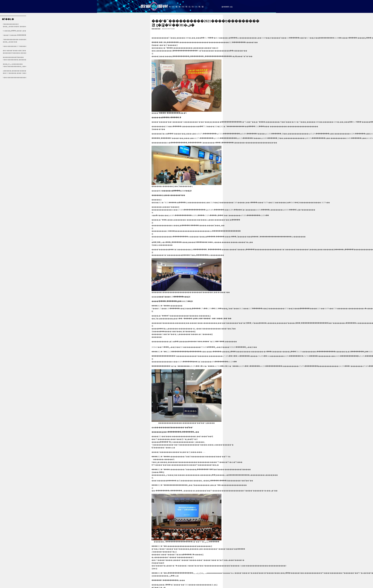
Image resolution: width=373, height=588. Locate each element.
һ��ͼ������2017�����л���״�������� (24, 46)
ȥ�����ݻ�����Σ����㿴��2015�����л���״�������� (19, 72)
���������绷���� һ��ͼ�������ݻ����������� (19, 59)
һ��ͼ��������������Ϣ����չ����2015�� (26, 78)
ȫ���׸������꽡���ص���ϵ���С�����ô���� (18, 25)
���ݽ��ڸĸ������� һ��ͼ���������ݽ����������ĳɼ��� (23, 65)
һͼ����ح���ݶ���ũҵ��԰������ (14, 31)
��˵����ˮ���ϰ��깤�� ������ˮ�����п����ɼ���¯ (18, 52)
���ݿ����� (154, 6)
